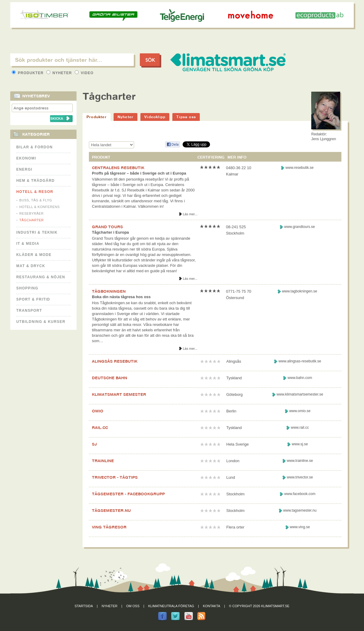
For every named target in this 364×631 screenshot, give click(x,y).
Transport (29, 311)
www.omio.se (300, 411)
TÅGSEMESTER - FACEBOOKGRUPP (128, 494)
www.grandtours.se (300, 227)
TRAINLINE (103, 461)
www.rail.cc (300, 428)
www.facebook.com (300, 494)
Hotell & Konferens (39, 207)
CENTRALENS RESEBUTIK (118, 168)
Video (84, 73)
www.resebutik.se (299, 168)
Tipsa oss (186, 117)
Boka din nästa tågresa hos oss (121, 297)
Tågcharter (31, 220)
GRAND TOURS (107, 227)
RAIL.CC (100, 428)
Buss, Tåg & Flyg (36, 200)
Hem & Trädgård (35, 181)
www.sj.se (300, 444)
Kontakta (212, 606)
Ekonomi (26, 158)
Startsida (84, 606)
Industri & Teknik (37, 232)
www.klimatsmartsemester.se (300, 394)
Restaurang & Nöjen (41, 277)
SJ (94, 444)
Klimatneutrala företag (171, 606)
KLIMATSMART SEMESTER (119, 394)
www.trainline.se (300, 461)
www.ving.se (300, 527)
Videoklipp (155, 117)
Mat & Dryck (31, 266)
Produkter (28, 73)
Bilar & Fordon (35, 147)
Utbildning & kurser (41, 322)
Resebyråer (31, 213)
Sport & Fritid (33, 299)
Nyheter (60, 73)
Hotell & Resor (35, 192)
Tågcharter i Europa (110, 232)
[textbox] (72, 60)
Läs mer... (190, 214)
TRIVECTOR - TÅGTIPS (115, 477)
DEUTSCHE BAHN (110, 378)
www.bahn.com (300, 378)
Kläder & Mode (34, 255)
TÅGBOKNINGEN (109, 291)
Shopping (27, 288)
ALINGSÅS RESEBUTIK (115, 361)
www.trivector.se (300, 477)
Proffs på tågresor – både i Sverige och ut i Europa (139, 173)
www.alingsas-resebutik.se (300, 361)
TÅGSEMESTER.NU (111, 510)
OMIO (98, 411)
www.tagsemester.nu (300, 510)
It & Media (28, 244)
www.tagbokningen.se (300, 291)
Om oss (133, 606)
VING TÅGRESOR (109, 527)
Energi (24, 169)
